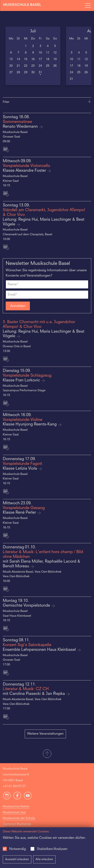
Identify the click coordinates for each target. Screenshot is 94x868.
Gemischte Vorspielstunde (27, 606)
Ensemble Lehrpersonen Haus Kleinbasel (40, 650)
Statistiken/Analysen (52, 849)
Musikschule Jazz (14, 812)
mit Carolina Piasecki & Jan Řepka (34, 694)
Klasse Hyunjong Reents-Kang (30, 424)
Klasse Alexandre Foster (25, 171)
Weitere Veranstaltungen (45, 734)
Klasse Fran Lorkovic (22, 380)
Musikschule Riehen (16, 807)
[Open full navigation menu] (88, 5)
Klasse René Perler (20, 513)
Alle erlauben (44, 859)
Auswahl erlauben (17, 859)
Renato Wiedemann (21, 127)
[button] (47, 754)
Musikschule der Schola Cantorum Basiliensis (19, 821)
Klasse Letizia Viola (20, 469)
